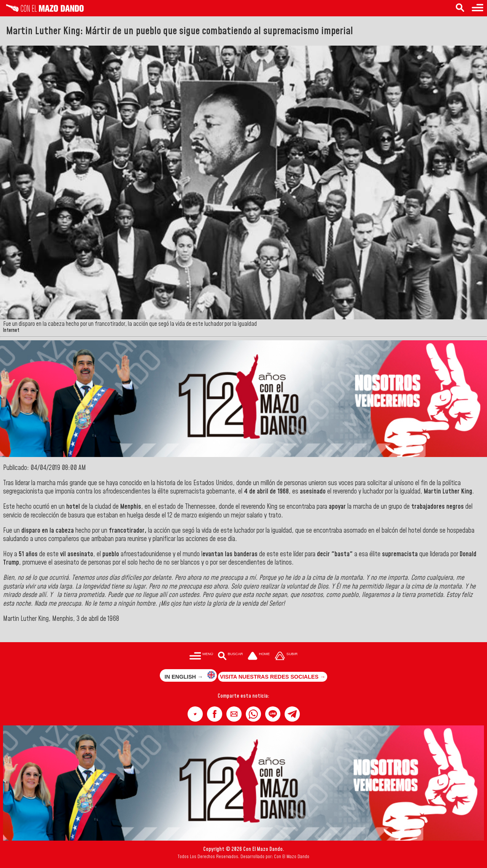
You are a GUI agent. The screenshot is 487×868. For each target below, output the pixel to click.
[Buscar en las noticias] (460, 8)
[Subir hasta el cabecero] (286, 656)
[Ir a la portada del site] (259, 656)
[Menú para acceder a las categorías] (477, 8)
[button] (195, 714)
